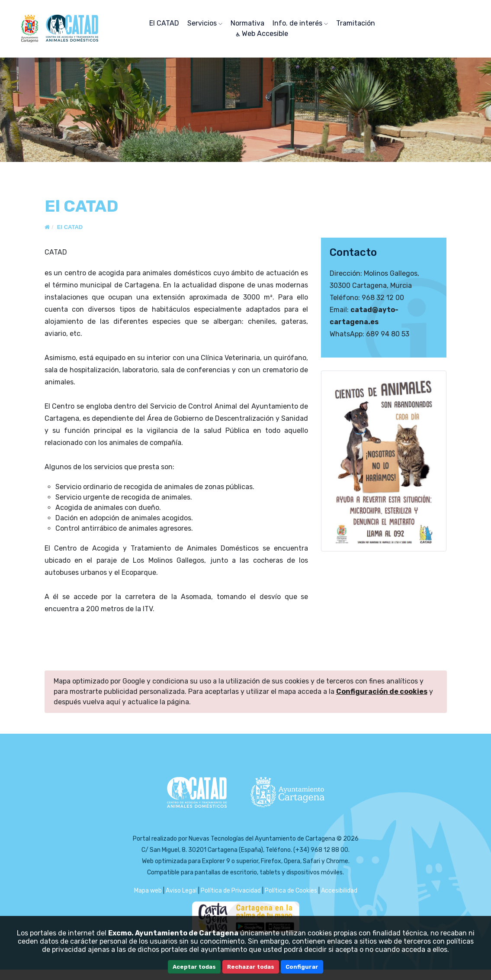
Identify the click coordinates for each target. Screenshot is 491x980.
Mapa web (148, 891)
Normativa (247, 23)
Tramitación (356, 23)
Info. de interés (300, 23)
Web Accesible (262, 34)
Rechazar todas (251, 967)
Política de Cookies (291, 891)
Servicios (205, 23)
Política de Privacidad (231, 891)
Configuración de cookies (382, 691)
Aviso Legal (181, 891)
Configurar (302, 967)
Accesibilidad (339, 891)
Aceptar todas (194, 967)
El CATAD (164, 23)
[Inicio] (47, 227)
